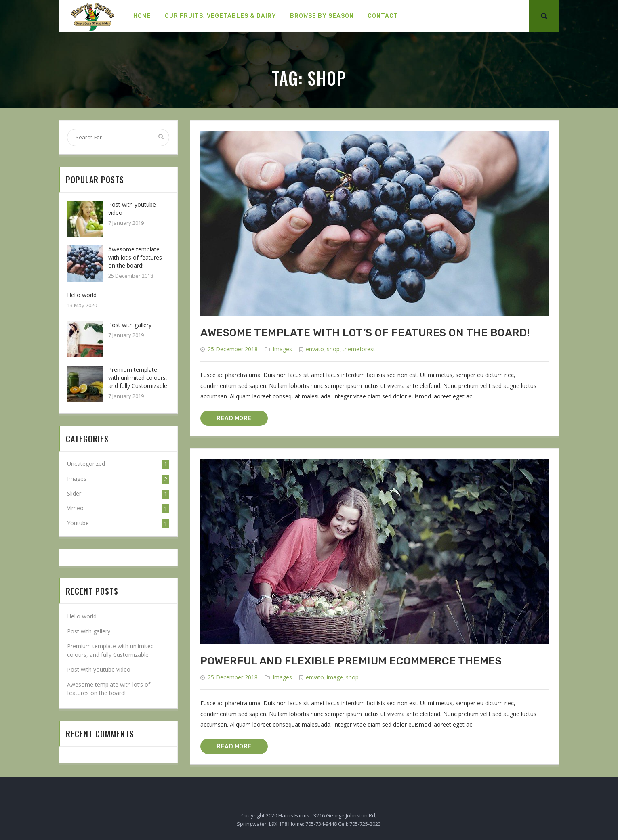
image (335, 677)
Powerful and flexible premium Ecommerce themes (351, 661)
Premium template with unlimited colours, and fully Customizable (138, 378)
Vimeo (75, 508)
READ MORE (234, 418)
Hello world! (82, 295)
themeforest (359, 349)
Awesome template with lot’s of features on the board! (365, 333)
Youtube (78, 523)
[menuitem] (142, 16)
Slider (74, 493)
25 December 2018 (233, 349)
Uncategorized (86, 464)
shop (333, 349)
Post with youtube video (99, 669)
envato (315, 349)
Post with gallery (130, 325)
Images (282, 349)
